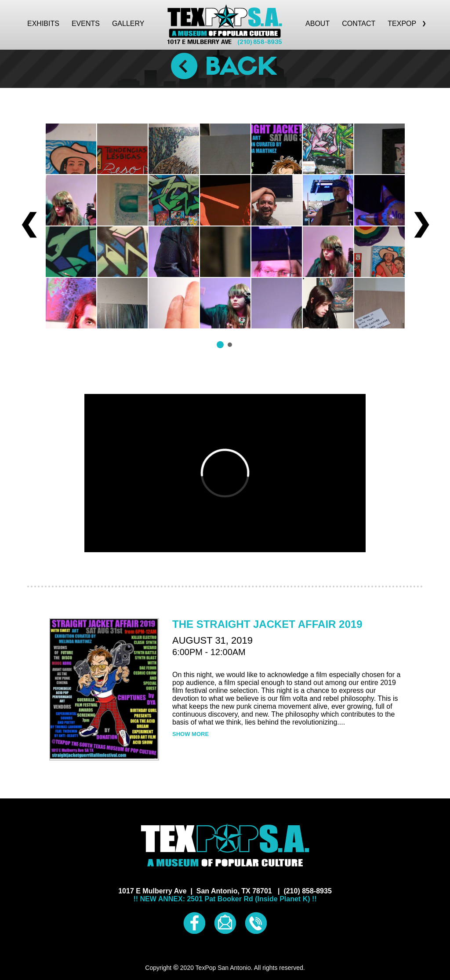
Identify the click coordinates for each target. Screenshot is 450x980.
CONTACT (359, 24)
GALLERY (128, 24)
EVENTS (86, 24)
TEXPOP (407, 24)
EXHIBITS (43, 24)
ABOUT (318, 24)
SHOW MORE (191, 734)
